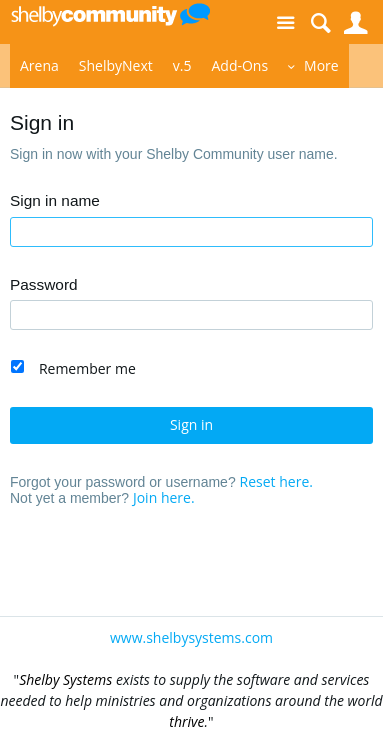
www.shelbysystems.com (191, 637)
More (321, 65)
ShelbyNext (116, 65)
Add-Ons (239, 65)
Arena (39, 65)
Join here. (164, 497)
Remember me (87, 368)
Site (285, 23)
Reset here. (276, 481)
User (355, 23)
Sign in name (55, 201)
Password (44, 285)
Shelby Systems (65, 679)
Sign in (191, 424)
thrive (186, 721)
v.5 (182, 65)
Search (320, 23)
